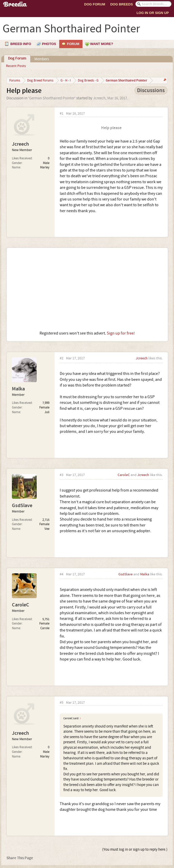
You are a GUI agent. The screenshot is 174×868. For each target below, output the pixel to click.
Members (42, 59)
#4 (62, 574)
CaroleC (124, 475)
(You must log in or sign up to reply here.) (135, 850)
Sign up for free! (121, 333)
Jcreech (99, 98)
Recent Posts (16, 66)
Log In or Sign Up (153, 13)
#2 (62, 358)
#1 (62, 114)
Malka (18, 389)
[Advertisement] (87, 289)
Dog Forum (95, 4)
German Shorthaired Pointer (52, 98)
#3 (62, 475)
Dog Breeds (121, 4)
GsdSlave (22, 506)
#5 (62, 703)
